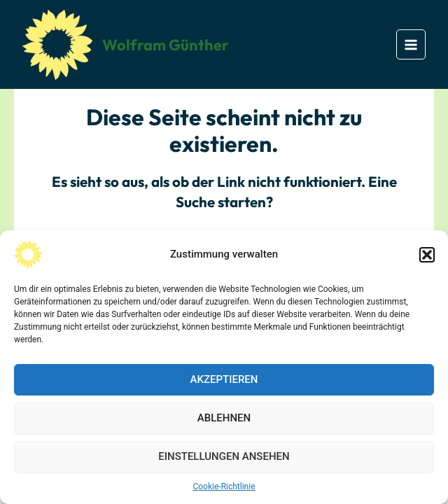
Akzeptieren (224, 379)
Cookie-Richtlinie (224, 486)
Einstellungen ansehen (224, 456)
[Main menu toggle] (411, 44)
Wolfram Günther (166, 45)
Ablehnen (224, 418)
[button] (427, 255)
